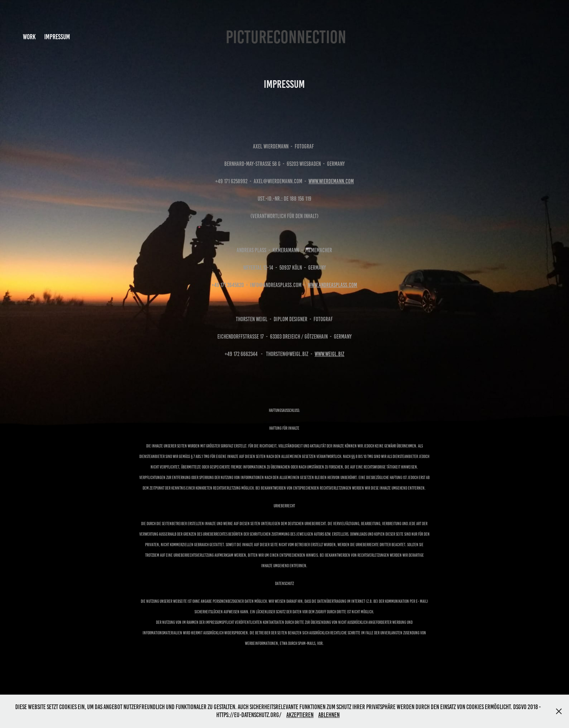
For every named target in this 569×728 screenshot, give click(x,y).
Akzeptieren (300, 715)
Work (29, 37)
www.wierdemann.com (331, 181)
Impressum (57, 37)
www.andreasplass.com (332, 285)
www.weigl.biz (329, 354)
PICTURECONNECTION (286, 37)
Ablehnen (329, 715)
